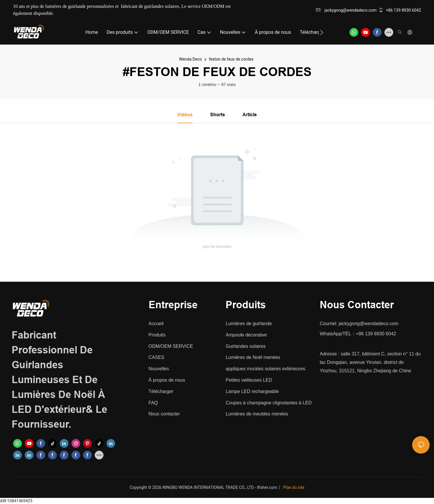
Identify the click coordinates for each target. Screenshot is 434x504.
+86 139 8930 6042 (400, 10)
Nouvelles (159, 369)
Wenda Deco (190, 59)
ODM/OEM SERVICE (171, 346)
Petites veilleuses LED (249, 380)
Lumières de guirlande (249, 324)
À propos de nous (167, 380)
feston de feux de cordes (231, 59)
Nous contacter (164, 414)
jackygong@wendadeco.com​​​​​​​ (346, 10)
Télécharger (161, 391)
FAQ (153, 403)
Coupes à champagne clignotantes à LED (269, 403)
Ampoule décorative (246, 335)
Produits (157, 335)
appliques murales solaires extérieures (265, 369)
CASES (157, 358)
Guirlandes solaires (246, 346)
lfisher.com (268, 487)
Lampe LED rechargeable (252, 391)
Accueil (156, 324)
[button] (322, 32)
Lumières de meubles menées (257, 414)
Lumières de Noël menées (253, 358)
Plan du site (294, 487)
